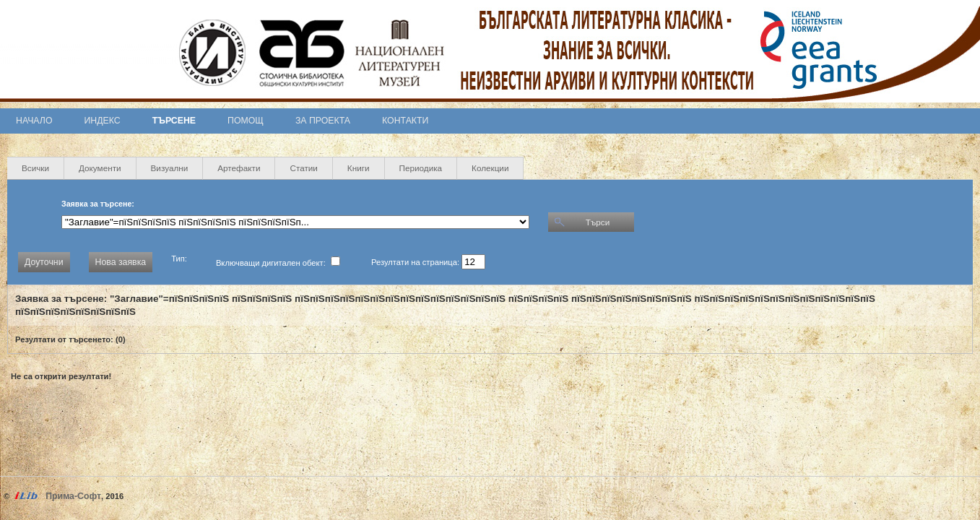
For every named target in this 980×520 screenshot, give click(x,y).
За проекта (323, 121)
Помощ (246, 121)
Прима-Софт (73, 496)
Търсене (174, 121)
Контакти (405, 121)
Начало (34, 121)
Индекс (103, 121)
